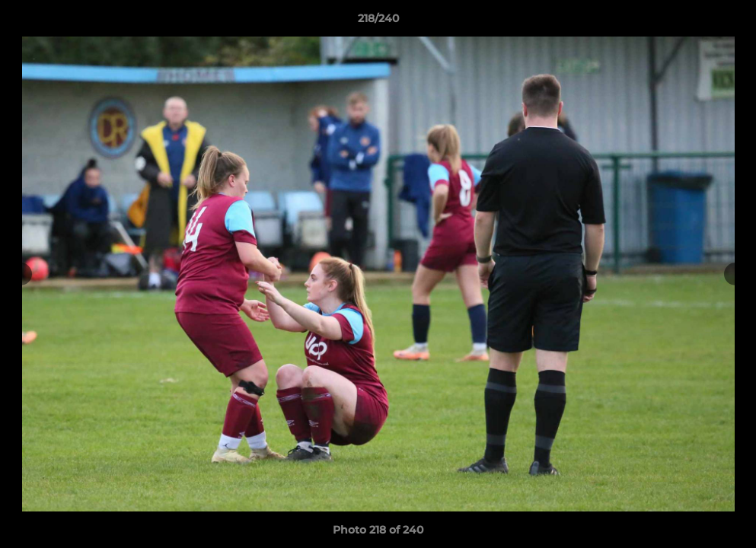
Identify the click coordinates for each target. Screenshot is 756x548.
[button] (729, 22)
